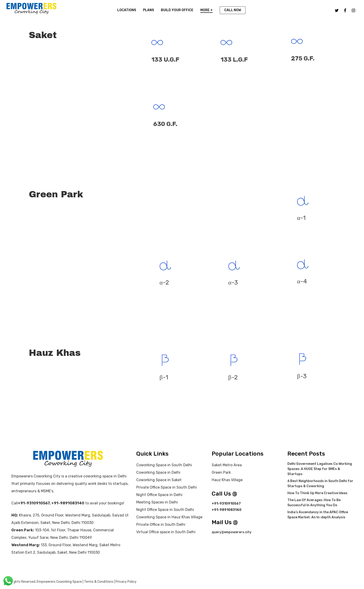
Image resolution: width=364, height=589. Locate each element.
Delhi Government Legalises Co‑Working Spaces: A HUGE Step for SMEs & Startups (320, 469)
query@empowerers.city (232, 532)
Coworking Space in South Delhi (164, 465)
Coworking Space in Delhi (158, 472)
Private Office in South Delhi (161, 524)
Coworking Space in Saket (159, 480)
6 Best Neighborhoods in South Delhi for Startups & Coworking (320, 484)
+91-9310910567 (34, 503)
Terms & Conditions (99, 582)
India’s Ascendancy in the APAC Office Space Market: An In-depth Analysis (318, 515)
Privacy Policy (126, 582)
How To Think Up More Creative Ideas (317, 493)
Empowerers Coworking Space (59, 582)
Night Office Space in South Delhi (165, 510)
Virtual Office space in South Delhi (166, 532)
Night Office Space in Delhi (159, 495)
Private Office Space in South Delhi (167, 487)
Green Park (221, 472)
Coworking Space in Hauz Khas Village (169, 517)
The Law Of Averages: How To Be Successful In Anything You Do (314, 503)
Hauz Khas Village (227, 480)
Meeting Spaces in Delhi (157, 502)
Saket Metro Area (227, 465)
